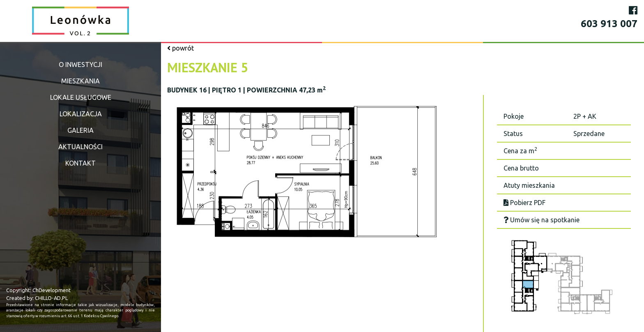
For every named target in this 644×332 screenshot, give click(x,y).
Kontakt (80, 163)
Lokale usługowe (81, 97)
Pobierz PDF (524, 203)
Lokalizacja (81, 114)
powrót (181, 48)
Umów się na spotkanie (542, 220)
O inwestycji (80, 65)
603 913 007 (609, 24)
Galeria (80, 130)
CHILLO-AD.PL (51, 298)
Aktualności (80, 147)
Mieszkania (80, 81)
